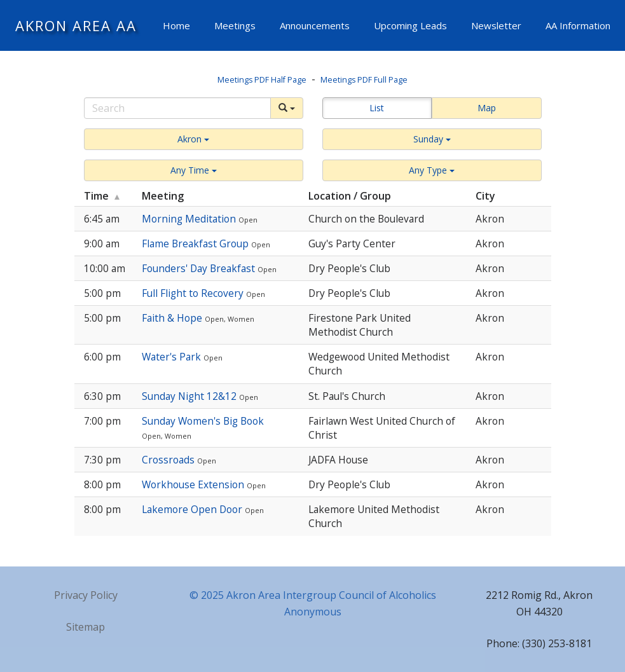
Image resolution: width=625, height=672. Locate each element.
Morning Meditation (190, 219)
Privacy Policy (86, 595)
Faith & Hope (173, 318)
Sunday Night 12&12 (190, 396)
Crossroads (169, 460)
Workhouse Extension (194, 484)
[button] (194, 139)
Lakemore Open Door (193, 509)
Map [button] (487, 108)
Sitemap (86, 627)
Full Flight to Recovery (194, 293)
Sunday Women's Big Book (203, 421)
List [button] (377, 108)
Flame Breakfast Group (196, 243)
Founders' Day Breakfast (200, 268)
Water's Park (173, 357)
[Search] (177, 108)
